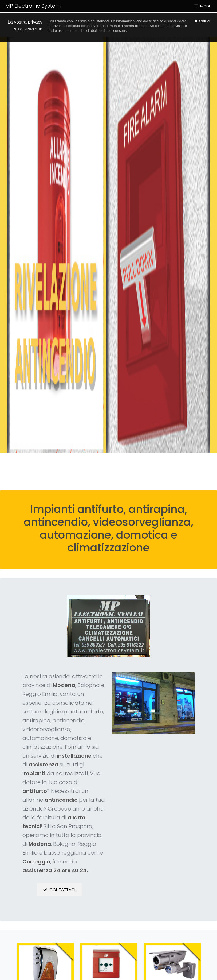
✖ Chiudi (202, 21)
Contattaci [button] (62, 890)
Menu (206, 6)
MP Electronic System (33, 6)
